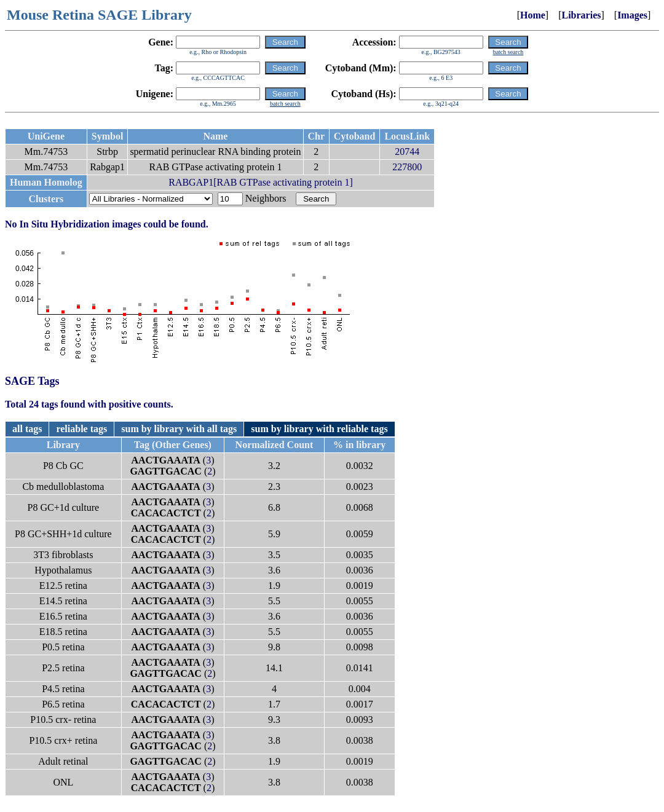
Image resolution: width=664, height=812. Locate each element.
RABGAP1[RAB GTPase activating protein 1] (261, 182)
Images (632, 15)
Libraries (581, 15)
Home (533, 15)
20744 (407, 152)
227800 (407, 167)
